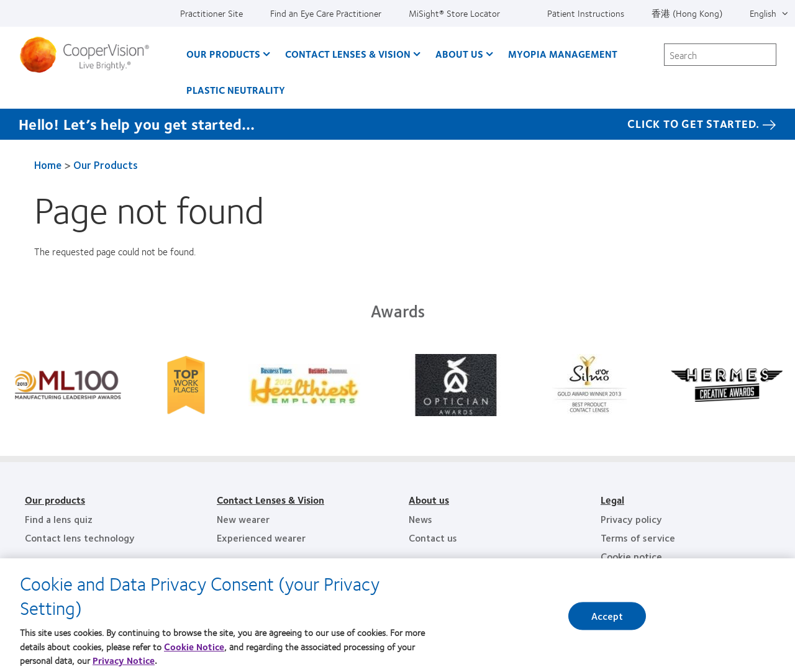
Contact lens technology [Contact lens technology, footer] (80, 538)
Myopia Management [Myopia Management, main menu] (563, 54)
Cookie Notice (194, 652)
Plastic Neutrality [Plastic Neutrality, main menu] (236, 90)
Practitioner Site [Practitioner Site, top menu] (211, 13)
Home (48, 165)
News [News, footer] (420, 519)
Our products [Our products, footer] (55, 500)
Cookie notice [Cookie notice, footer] (631, 556)
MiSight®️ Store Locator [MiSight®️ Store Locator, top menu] (454, 13)
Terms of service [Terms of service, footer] (638, 538)
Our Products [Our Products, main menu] (223, 54)
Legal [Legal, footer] (612, 500)
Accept (607, 621)
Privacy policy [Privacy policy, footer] (631, 519)
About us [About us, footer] (429, 500)
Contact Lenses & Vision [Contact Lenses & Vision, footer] (270, 500)
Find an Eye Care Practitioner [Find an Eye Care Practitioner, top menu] (326, 13)
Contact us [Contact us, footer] (433, 538)
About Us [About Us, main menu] (459, 54)
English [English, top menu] (763, 13)
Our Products (106, 165)
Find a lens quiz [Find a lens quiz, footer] (59, 519)
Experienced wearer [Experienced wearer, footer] (261, 538)
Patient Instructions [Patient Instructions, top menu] (586, 13)
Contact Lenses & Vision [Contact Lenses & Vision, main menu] (348, 54)
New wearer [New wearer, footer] (243, 519)
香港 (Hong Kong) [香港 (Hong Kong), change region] (687, 13)
